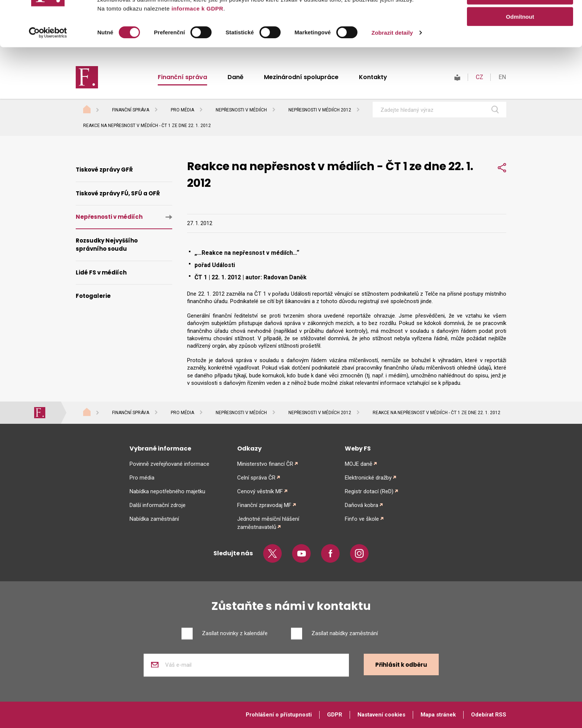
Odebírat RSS (489, 715)
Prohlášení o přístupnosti (279, 715)
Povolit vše (520, 18)
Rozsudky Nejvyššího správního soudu (107, 245)
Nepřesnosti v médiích (241, 110)
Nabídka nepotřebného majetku (167, 491)
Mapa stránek (438, 715)
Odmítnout (520, 62)
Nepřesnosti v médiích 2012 (320, 110)
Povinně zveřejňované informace (169, 464)
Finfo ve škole (362, 519)
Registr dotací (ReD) (369, 491)
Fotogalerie (93, 296)
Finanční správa (131, 110)
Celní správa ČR (256, 478)
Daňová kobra (362, 505)
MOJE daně (359, 464)
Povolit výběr (520, 40)
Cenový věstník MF (260, 491)
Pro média (182, 110)
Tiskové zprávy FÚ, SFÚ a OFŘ (118, 193)
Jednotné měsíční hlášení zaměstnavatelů (268, 523)
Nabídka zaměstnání (154, 519)
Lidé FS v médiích (101, 272)
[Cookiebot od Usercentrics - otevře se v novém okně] (48, 78)
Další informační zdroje (158, 505)
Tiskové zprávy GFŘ (104, 170)
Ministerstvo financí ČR (265, 464)
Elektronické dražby (368, 478)
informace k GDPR (196, 54)
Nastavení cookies (381, 715)
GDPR (335, 715)
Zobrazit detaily (392, 78)
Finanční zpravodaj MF (264, 505)
